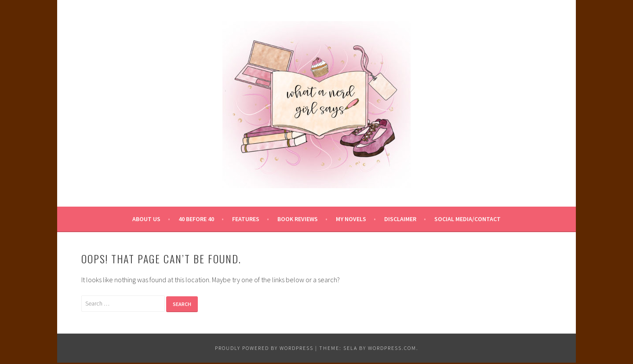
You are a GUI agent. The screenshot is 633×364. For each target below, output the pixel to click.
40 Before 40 (196, 219)
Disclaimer (400, 219)
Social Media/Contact (467, 219)
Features (246, 219)
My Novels (351, 219)
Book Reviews (298, 219)
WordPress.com (392, 348)
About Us (146, 219)
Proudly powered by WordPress (264, 348)
